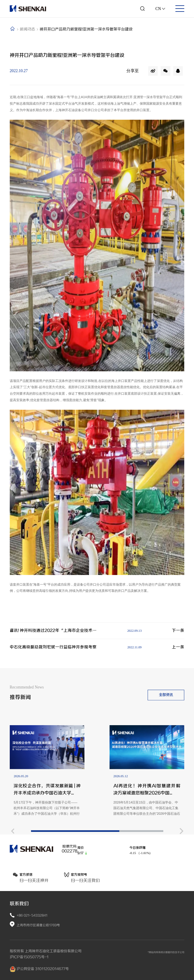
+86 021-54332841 (32, 915)
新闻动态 (28, 29)
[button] (12, 870)
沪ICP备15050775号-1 (29, 957)
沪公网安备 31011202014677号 (39, 969)
